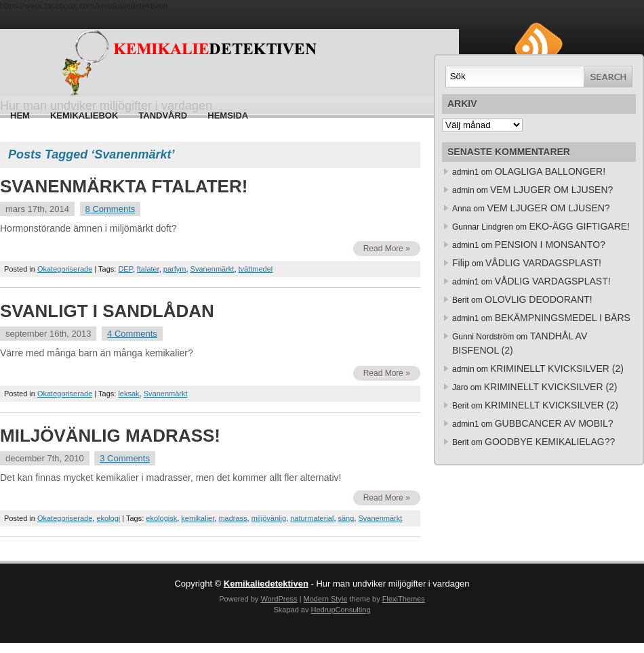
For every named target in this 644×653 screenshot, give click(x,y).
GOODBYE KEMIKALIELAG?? (550, 442)
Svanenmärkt (213, 269)
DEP (125, 269)
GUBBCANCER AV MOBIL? (554, 423)
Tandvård (163, 115)
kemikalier (198, 518)
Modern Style (326, 599)
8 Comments (110, 209)
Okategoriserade (65, 269)
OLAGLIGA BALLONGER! (550, 171)
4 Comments (132, 334)
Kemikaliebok (84, 115)
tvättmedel (256, 269)
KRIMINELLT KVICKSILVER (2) (557, 368)
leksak (128, 394)
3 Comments (125, 458)
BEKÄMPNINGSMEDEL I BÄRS (563, 318)
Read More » (387, 249)
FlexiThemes (404, 599)
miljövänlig (269, 518)
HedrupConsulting (340, 610)
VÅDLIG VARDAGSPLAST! (543, 263)
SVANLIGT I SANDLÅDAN (107, 311)
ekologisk (161, 518)
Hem (20, 115)
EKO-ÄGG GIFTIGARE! (579, 226)
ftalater (148, 269)
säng (346, 518)
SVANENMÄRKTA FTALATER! (124, 186)
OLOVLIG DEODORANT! (539, 299)
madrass (233, 518)
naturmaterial (312, 518)
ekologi (108, 518)
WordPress (279, 599)
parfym (175, 269)
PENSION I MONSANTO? (550, 245)
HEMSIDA (228, 115)
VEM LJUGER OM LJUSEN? (551, 190)
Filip (461, 263)
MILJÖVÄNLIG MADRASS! (110, 436)
